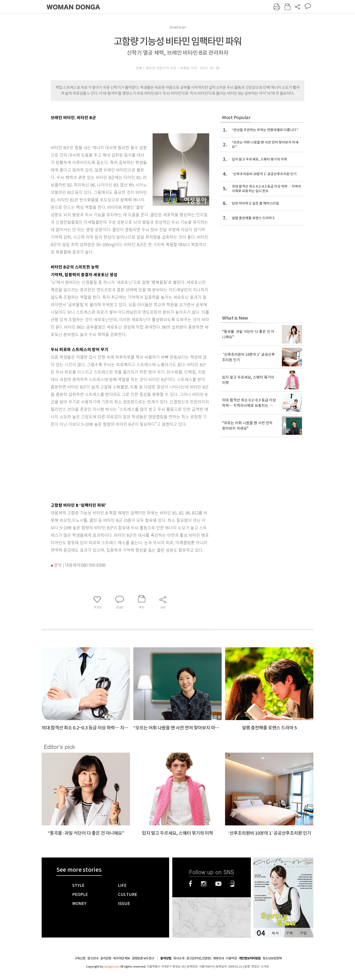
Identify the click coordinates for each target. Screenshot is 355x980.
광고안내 (93, 958)
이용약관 (231, 958)
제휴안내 (218, 958)
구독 (289, 933)
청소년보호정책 (272, 958)
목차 (275, 933)
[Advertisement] (119, 464)
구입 (303, 933)
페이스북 (190, 884)
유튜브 (218, 884)
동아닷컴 (166, 958)
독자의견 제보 (122, 958)
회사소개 (179, 958)
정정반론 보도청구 (143, 958)
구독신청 (80, 958)
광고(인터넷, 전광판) (199, 958)
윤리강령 (106, 958)
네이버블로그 (232, 884)
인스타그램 (204, 884)
